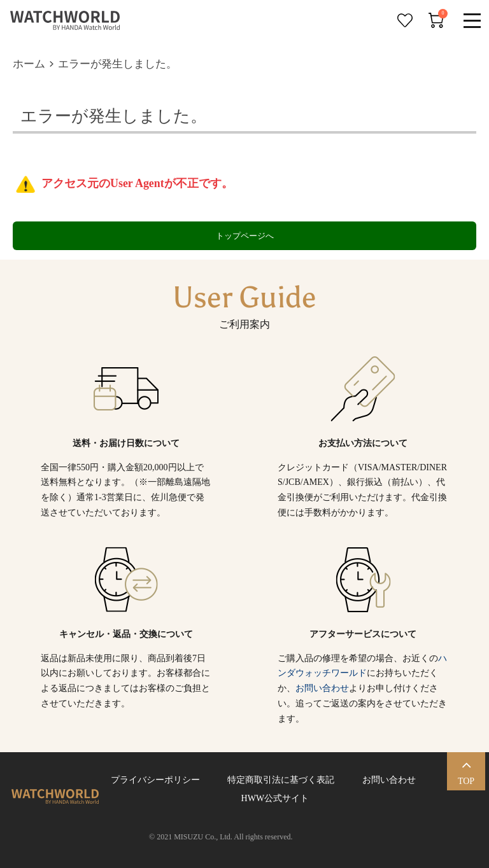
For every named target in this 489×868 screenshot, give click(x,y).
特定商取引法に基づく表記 (281, 780)
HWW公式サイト (273, 798)
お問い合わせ (322, 688)
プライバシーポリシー (155, 780)
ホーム (29, 64)
